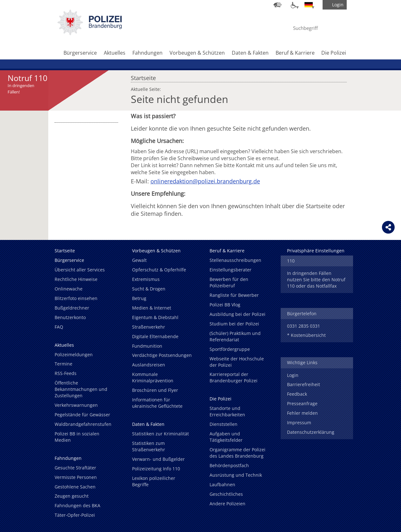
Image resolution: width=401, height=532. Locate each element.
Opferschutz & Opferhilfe (159, 270)
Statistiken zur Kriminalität (160, 434)
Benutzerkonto (70, 317)
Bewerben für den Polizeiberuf (229, 282)
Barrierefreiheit (304, 384)
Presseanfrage (302, 403)
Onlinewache (69, 289)
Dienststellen (224, 424)
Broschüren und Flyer (155, 390)
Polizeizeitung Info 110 (156, 469)
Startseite (143, 76)
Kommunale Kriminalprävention (153, 377)
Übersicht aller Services (80, 270)
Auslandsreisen (149, 365)
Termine (63, 364)
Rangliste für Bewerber (234, 295)
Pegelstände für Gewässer (82, 415)
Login (293, 375)
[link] (90, 33)
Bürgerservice (80, 53)
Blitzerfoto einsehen (76, 298)
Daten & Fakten (250, 53)
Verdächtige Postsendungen (162, 355)
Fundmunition (147, 346)
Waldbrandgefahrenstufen (83, 424)
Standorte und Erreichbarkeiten (227, 411)
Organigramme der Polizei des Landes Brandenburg (237, 453)
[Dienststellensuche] (277, 5)
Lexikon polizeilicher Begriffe (154, 481)
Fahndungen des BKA (77, 505)
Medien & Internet (152, 308)
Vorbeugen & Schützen (197, 53)
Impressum (299, 423)
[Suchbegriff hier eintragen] (311, 28)
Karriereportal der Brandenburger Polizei (234, 377)
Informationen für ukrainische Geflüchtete (157, 403)
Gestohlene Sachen (75, 487)
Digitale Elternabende (155, 336)
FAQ (59, 327)
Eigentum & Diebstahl (155, 317)
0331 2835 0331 (304, 326)
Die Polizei (334, 53)
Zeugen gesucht (72, 496)
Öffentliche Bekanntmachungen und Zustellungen (81, 389)
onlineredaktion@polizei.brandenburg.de (205, 181)
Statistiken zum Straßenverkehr (149, 446)
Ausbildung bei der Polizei (237, 314)
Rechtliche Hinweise (76, 279)
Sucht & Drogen (149, 289)
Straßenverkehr (149, 327)
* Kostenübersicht (306, 335)
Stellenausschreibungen (235, 260)
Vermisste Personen (76, 477)
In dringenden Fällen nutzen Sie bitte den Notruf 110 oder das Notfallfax (316, 280)
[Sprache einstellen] (309, 5)
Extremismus (146, 279)
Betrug (139, 298)
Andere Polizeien (227, 504)
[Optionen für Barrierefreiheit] (293, 5)
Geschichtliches (226, 494)
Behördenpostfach (229, 465)
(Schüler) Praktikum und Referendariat (235, 336)
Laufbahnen (222, 484)
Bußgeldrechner (72, 308)
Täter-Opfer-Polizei (75, 515)
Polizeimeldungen (74, 355)
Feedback (297, 394)
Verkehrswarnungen (76, 405)
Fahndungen (147, 53)
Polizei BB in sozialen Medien (77, 437)
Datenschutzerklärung (311, 432)
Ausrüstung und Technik (236, 475)
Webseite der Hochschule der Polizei (237, 362)
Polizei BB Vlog (225, 305)
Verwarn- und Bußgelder (158, 459)
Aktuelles (115, 53)
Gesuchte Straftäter (75, 468)
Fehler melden (302, 413)
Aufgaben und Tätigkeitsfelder (226, 437)
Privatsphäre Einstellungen (316, 251)
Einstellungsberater (231, 270)
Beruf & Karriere (295, 53)
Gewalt (139, 260)
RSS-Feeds (66, 373)
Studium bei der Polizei (234, 324)
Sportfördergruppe (230, 349)
